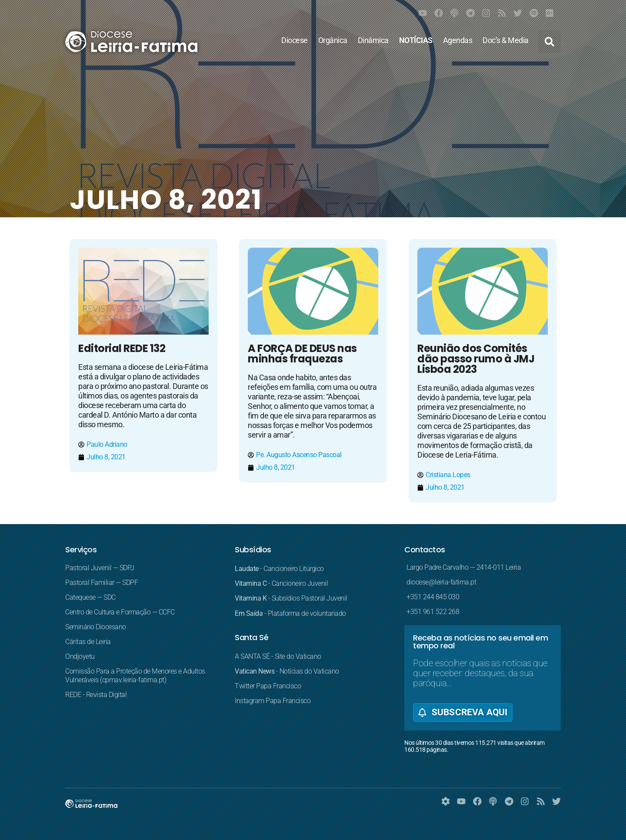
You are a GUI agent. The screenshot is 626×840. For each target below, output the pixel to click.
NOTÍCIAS (416, 40)
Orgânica (333, 40)
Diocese (295, 40)
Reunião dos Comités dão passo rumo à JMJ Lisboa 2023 (476, 359)
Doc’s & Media (506, 40)
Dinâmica (373, 40)
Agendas (458, 40)
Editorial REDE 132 (122, 348)
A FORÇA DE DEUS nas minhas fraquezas (302, 354)
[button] (549, 42)
